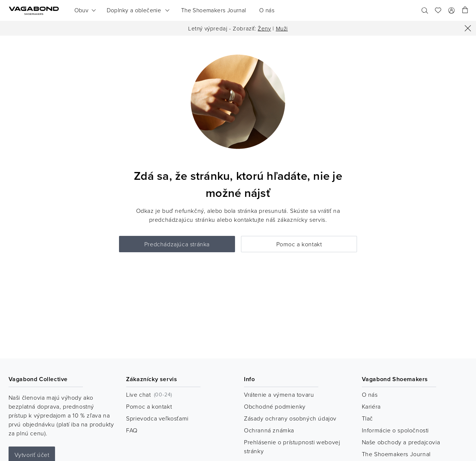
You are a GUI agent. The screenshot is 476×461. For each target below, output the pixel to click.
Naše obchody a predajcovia (401, 442)
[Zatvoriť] (468, 28)
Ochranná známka (269, 430)
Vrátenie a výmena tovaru (279, 395)
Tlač (367, 418)
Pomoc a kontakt (299, 244)
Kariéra (371, 406)
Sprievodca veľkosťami (157, 418)
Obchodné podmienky (275, 406)
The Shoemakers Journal (396, 454)
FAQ (132, 430)
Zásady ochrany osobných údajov (290, 418)
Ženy (264, 28)
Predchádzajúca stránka (177, 244)
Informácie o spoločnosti (395, 430)
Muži (282, 28)
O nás (370, 395)
